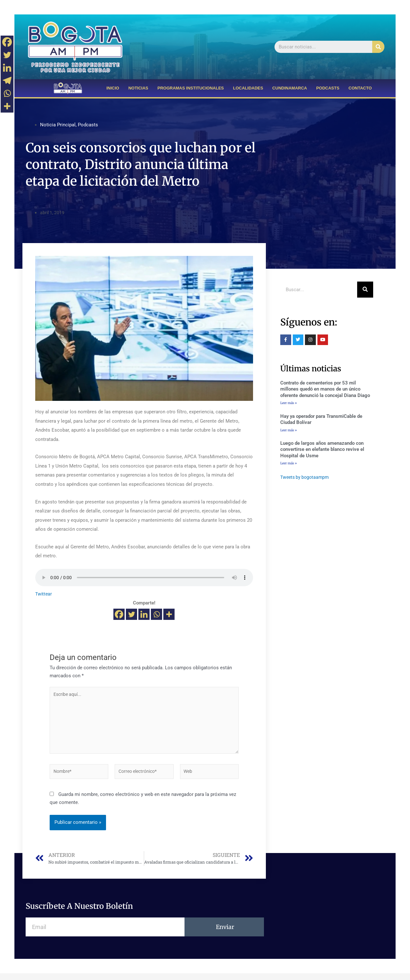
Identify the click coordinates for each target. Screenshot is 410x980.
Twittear (44, 594)
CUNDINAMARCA (290, 88)
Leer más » (289, 403)
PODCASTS (328, 88)
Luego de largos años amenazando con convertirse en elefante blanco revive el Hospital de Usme (322, 450)
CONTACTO (360, 88)
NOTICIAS (138, 88)
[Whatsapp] (156, 614)
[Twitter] (131, 614)
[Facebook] (119, 614)
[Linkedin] (144, 614)
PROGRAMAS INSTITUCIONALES (190, 88)
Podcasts (88, 125)
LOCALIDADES (248, 88)
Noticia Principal (58, 125)
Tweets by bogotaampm (306, 479)
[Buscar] (378, 47)
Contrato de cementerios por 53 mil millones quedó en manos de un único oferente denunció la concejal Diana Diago (325, 389)
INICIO (113, 88)
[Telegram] (7, 80)
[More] (169, 614)
